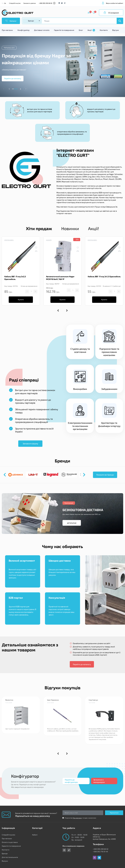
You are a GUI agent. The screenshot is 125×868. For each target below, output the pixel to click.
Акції (91, 30)
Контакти (104, 30)
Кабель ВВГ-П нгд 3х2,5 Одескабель (15, 278)
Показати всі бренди (105, 475)
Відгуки (116, 30)
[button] (26, 89)
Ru (3, 3)
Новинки (70, 228)
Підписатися (114, 813)
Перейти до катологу (13, 78)
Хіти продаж (39, 228)
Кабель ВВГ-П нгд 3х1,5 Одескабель (104, 276)
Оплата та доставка (10, 842)
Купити (21, 299)
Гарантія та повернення (64, 30)
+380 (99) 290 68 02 (46, 3)
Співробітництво (15, 3)
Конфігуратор (24, 30)
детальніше (72, 523)
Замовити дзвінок (30, 3)
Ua (5, 3)
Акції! (94, 228)
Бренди (5, 853)
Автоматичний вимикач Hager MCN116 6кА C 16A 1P (60, 278)
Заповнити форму (30, 444)
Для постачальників (10, 857)
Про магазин (7, 30)
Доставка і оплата (42, 30)
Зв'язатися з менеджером (99, 781)
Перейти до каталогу (82, 664)
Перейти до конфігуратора (71, 781)
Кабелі (35, 835)
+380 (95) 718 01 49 (100, 852)
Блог (81, 30)
